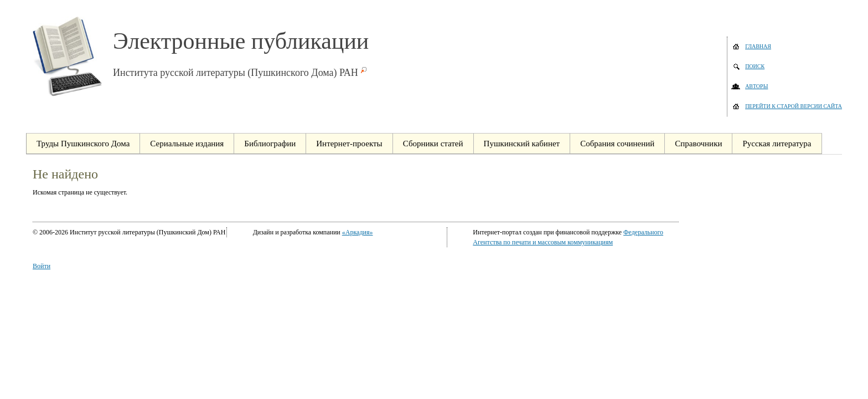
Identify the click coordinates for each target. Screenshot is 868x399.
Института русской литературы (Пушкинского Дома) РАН (236, 73)
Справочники (698, 144)
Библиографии (270, 144)
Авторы (756, 86)
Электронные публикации (241, 41)
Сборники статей (433, 144)
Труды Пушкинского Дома (83, 144)
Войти (42, 266)
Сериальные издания (187, 144)
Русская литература (777, 144)
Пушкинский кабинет (522, 144)
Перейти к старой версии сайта (794, 106)
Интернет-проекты (349, 144)
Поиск (755, 66)
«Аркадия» (358, 232)
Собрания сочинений (617, 144)
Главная (758, 46)
